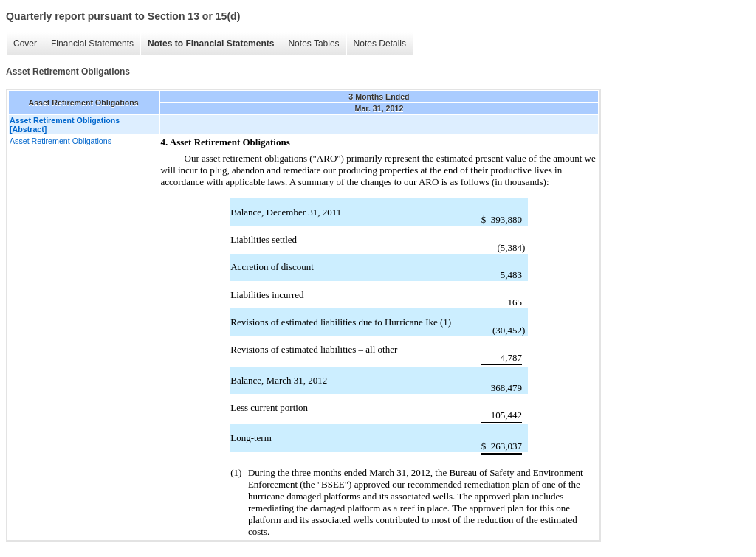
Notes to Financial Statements (211, 44)
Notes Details (380, 44)
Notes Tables (313, 44)
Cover (25, 44)
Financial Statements (92, 44)
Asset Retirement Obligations (61, 141)
